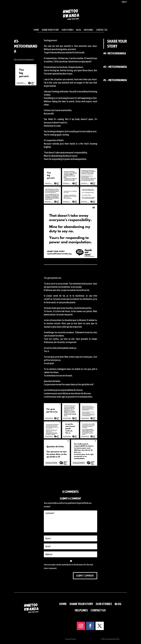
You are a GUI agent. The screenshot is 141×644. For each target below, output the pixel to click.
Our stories (68, 30)
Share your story (50, 30)
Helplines (89, 30)
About (124, 2)
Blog (79, 30)
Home (36, 30)
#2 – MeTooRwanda (115, 67)
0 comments (29, 60)
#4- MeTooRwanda (115, 53)
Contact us (102, 30)
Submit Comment (78, 558)
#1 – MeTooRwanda (115, 80)
